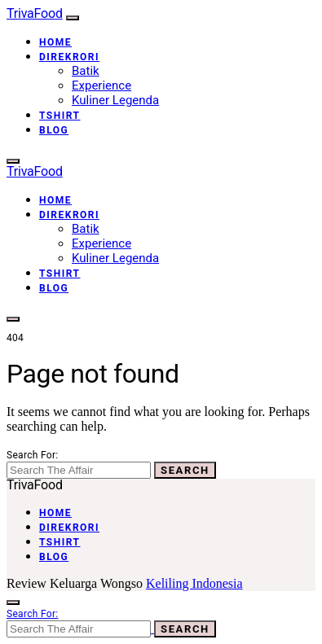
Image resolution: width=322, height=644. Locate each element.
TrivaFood (35, 13)
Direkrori (69, 57)
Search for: (32, 455)
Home (55, 42)
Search (185, 470)
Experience (101, 85)
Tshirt (60, 116)
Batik (86, 71)
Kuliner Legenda (115, 100)
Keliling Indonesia (194, 583)
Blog (54, 130)
